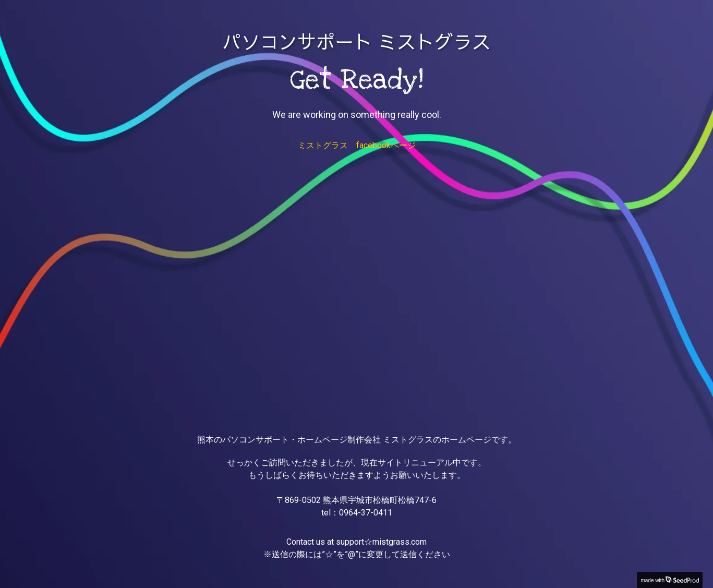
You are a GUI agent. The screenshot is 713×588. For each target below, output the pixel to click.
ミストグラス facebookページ (357, 145)
